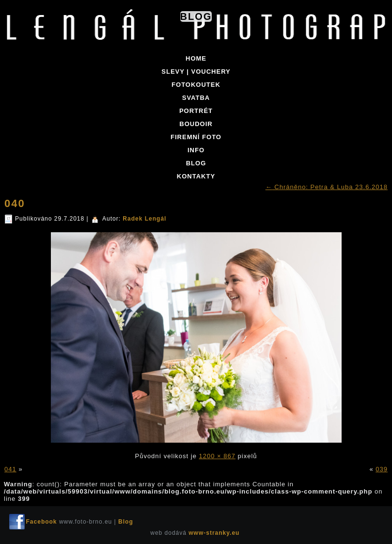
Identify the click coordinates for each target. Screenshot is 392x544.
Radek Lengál (144, 219)
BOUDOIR (196, 124)
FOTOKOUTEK (196, 85)
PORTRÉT (196, 111)
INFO (196, 150)
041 (10, 469)
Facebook (42, 522)
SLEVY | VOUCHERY (196, 72)
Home (196, 58)
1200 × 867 (217, 456)
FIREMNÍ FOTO (196, 137)
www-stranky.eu (214, 533)
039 (382, 469)
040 (15, 203)
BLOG (196, 163)
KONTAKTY (196, 176)
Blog (196, 16)
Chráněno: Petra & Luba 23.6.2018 (327, 187)
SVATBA (196, 98)
